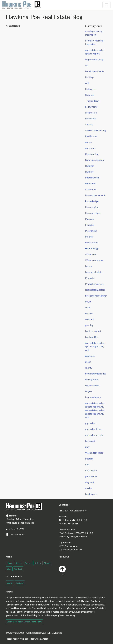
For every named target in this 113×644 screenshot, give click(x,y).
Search (19, 563)
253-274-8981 (17, 528)
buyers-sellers (92, 385)
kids (87, 464)
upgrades (90, 356)
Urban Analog (41, 639)
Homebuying (92, 207)
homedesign (92, 201)
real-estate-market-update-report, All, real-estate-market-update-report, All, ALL (95, 410)
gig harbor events (94, 435)
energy (89, 368)
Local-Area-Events (95, 71)
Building (89, 166)
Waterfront (91, 254)
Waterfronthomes (94, 260)
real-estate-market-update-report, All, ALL (95, 346)
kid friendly (91, 470)
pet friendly (91, 476)
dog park (90, 482)
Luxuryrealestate (94, 272)
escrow (89, 313)
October (90, 95)
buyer (88, 301)
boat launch (91, 494)
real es (88, 142)
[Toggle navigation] (107, 5)
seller (88, 307)
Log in (10, 583)
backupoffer (92, 337)
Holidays (90, 77)
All (87, 65)
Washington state (94, 453)
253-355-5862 (17, 534)
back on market (93, 331)
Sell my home (92, 379)
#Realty (89, 124)
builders (89, 237)
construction (92, 242)
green (88, 362)
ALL (87, 83)
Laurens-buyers (93, 397)
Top (62, 571)
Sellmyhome (91, 107)
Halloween (91, 89)
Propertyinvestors (94, 284)
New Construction (94, 160)
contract (90, 319)
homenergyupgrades (96, 374)
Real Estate (91, 136)
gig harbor (90, 423)
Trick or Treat (92, 101)
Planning (90, 219)
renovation (91, 183)
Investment (91, 231)
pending (89, 325)
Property (90, 278)
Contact (18, 569)
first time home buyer (96, 296)
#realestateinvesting (95, 130)
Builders (89, 172)
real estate (90, 148)
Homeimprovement (95, 195)
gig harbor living (93, 429)
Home (10, 563)
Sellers (38, 563)
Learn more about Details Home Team (24, 622)
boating (89, 459)
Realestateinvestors (95, 290)
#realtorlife (91, 113)
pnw (87, 447)
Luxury (89, 266)
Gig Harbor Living (94, 59)
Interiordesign (92, 177)
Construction (92, 154)
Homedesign (92, 248)
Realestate (91, 118)
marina (89, 488)
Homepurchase (93, 213)
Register (20, 583)
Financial (90, 225)
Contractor (91, 189)
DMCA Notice (55, 633)
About (47, 563)
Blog (9, 569)
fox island (90, 441)
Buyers (89, 391)
